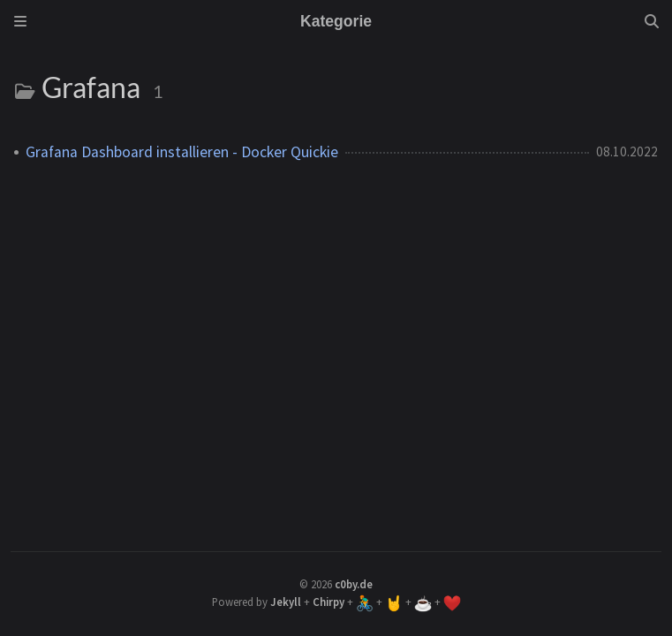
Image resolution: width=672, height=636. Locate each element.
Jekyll (286, 602)
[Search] (652, 21)
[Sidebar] (20, 21)
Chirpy (328, 602)
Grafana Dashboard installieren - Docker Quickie (182, 152)
